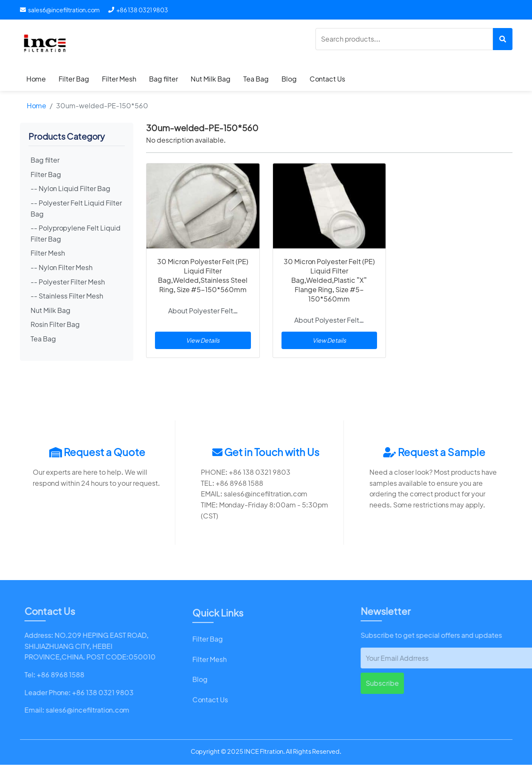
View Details (203, 340)
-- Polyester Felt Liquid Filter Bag (76, 208)
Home (36, 79)
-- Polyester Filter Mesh (68, 282)
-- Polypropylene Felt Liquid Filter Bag (76, 233)
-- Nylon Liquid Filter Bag (70, 188)
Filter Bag (74, 79)
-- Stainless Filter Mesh (67, 296)
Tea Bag (256, 79)
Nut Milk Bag (211, 79)
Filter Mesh (119, 79)
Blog (289, 79)
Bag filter (163, 79)
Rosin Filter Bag (55, 324)
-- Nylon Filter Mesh (62, 267)
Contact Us (327, 79)
